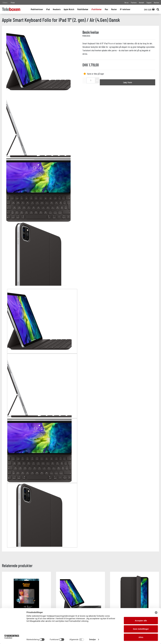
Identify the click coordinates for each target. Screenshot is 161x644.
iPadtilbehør (97, 9)
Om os (126, 3)
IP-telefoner (125, 9)
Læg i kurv (128, 82)
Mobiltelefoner (37, 9)
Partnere (134, 3)
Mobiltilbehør (83, 9)
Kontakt (142, 3)
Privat (13, 3)
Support (149, 3)
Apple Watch (69, 9)
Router (114, 9)
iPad (48, 9)
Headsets (57, 9)
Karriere (156, 3)
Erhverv (5, 3)
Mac (106, 9)
